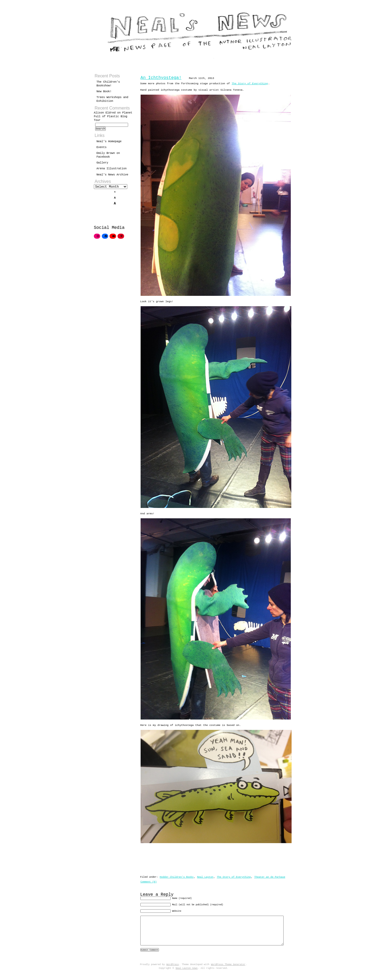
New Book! (104, 91)
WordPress (173, 971)
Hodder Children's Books (177, 875)
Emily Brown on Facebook (108, 157)
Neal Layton (205, 875)
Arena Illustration (112, 170)
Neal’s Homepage (109, 143)
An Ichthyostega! (161, 78)
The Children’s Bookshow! (108, 84)
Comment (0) (149, 880)
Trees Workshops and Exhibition (112, 99)
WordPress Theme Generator (228, 971)
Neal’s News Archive (112, 176)
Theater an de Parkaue (270, 875)
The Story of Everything (250, 84)
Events (102, 149)
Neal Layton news (187, 975)
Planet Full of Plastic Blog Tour (113, 116)
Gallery (102, 164)
